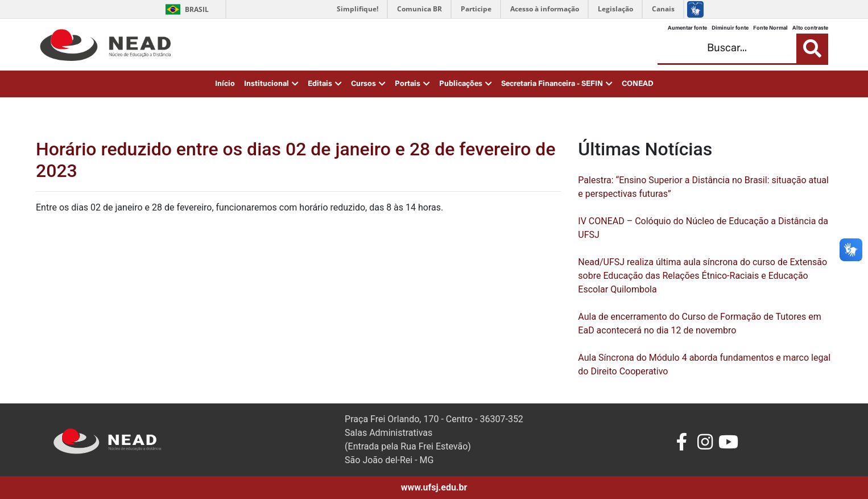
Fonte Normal (770, 28)
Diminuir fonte (730, 28)
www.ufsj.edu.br (434, 487)
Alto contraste (810, 28)
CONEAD (638, 84)
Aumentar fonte (687, 28)
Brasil (185, 9)
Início (225, 84)
